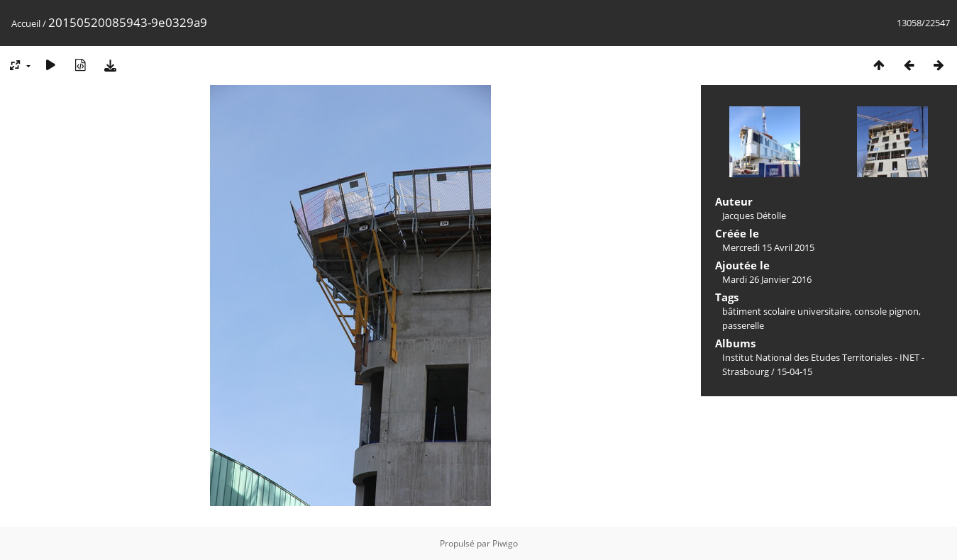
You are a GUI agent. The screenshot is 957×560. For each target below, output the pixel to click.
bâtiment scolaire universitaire (786, 311)
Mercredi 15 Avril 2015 (768, 247)
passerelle (743, 325)
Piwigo (505, 543)
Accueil (26, 23)
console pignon (886, 311)
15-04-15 (795, 371)
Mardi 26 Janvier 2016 (767, 279)
